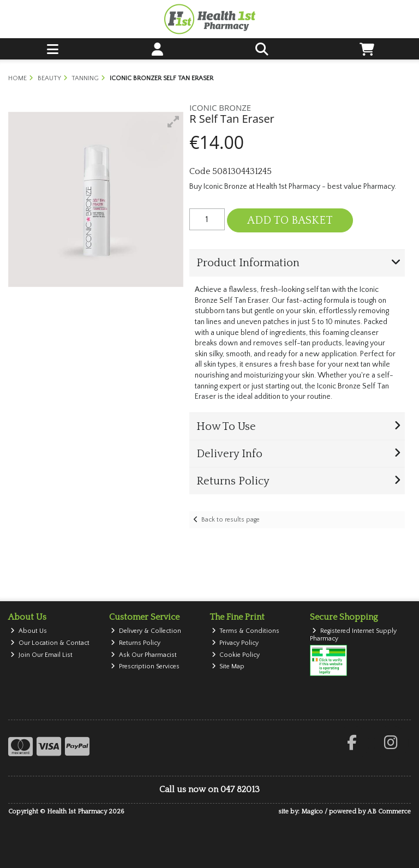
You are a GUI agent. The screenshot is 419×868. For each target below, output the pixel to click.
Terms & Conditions (246, 631)
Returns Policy (136, 643)
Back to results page (231, 520)
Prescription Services (145, 666)
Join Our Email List (41, 655)
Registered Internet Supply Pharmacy (353, 635)
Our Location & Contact (50, 643)
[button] (173, 122)
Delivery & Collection (146, 631)
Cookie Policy (236, 655)
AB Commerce (389, 812)
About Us (29, 631)
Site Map (228, 666)
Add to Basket (290, 220)
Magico (312, 812)
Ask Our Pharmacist (144, 655)
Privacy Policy (235, 643)
